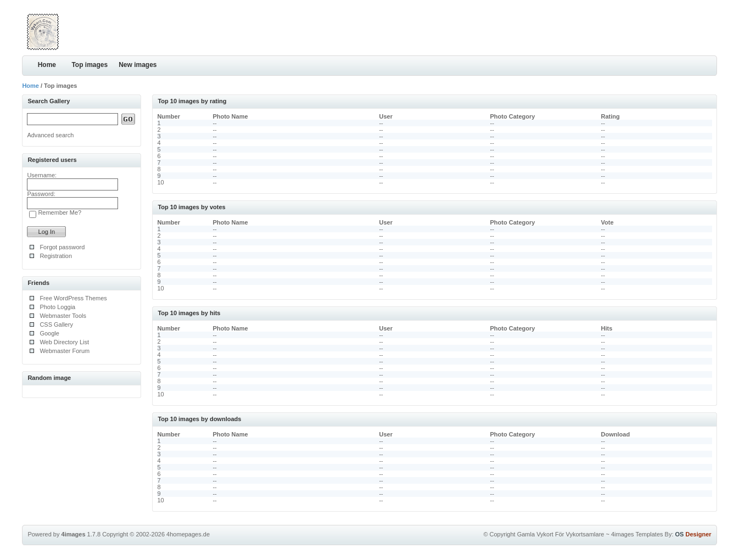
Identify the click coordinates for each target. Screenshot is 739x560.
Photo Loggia (57, 307)
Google (49, 333)
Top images (89, 65)
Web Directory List (64, 342)
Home (47, 65)
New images (138, 65)
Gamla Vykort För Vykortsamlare (561, 534)
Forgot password (62, 247)
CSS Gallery (56, 324)
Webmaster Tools (63, 316)
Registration (56, 256)
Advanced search (50, 135)
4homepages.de (188, 534)
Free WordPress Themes (73, 298)
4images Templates (637, 534)
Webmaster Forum (65, 351)
